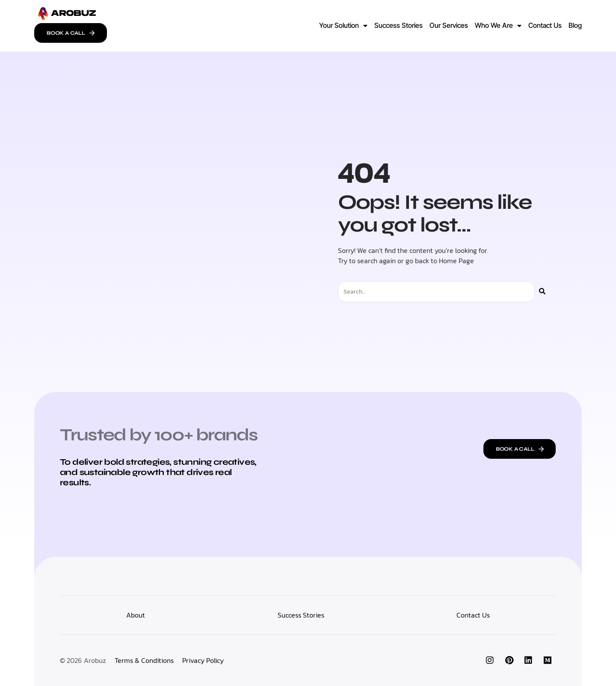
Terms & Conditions (144, 660)
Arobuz (95, 660)
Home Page (456, 261)
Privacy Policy (203, 660)
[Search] (542, 292)
